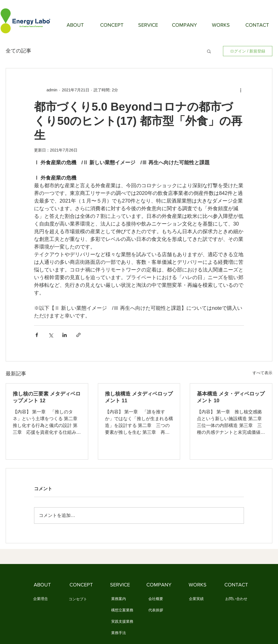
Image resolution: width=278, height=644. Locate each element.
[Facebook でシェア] (37, 335)
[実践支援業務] (122, 622)
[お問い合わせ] (236, 599)
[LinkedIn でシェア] (65, 335)
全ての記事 (18, 51)
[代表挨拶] (156, 611)
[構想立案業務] (122, 611)
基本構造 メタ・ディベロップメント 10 (231, 397)
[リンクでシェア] (78, 335)
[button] (209, 51)
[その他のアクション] (241, 90)
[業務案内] (118, 599)
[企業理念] (40, 599)
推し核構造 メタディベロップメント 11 (139, 397)
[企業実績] (196, 599)
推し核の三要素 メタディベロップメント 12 (47, 397)
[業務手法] (118, 633)
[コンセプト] (78, 599)
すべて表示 (262, 373)
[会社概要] (156, 599)
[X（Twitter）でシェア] (51, 335)
